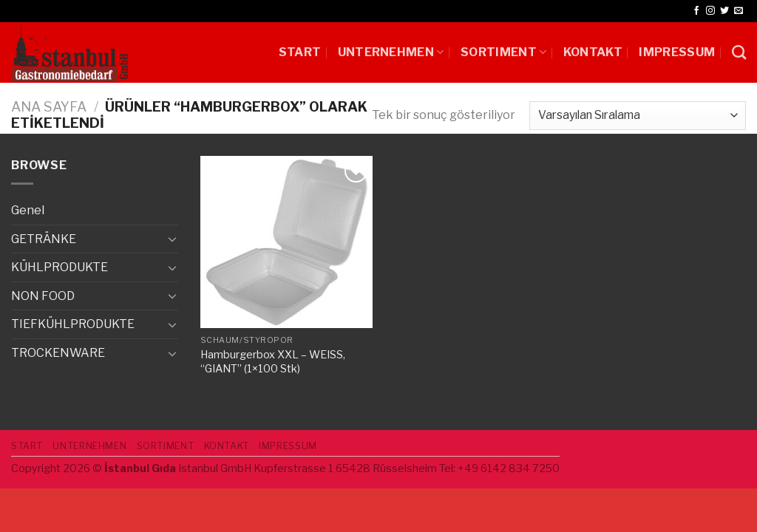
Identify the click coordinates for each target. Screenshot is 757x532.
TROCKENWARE (58, 353)
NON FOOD (43, 296)
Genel (28, 210)
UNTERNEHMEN (391, 52)
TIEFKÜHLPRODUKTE (73, 324)
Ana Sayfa (49, 107)
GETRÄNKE (44, 239)
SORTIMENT (503, 52)
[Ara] (739, 52)
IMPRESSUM (677, 52)
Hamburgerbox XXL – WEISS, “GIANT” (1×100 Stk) (273, 362)
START (300, 52)
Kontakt (593, 52)
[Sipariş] (638, 116)
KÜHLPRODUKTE (60, 267)
